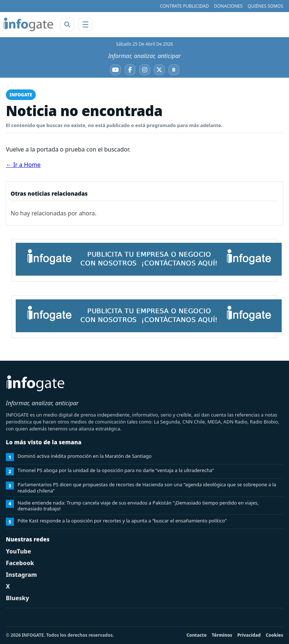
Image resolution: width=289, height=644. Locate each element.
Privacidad (249, 635)
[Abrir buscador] (67, 24)
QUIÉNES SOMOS (265, 6)
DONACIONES (228, 6)
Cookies (274, 635)
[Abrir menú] (85, 24)
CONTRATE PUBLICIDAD (185, 6)
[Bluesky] (174, 70)
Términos (222, 635)
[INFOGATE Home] (28, 24)
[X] (159, 70)
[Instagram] (145, 70)
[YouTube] (115, 70)
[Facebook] (130, 70)
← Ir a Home (23, 165)
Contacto (196, 635)
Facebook (20, 563)
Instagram (21, 575)
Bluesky (18, 598)
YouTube (18, 551)
